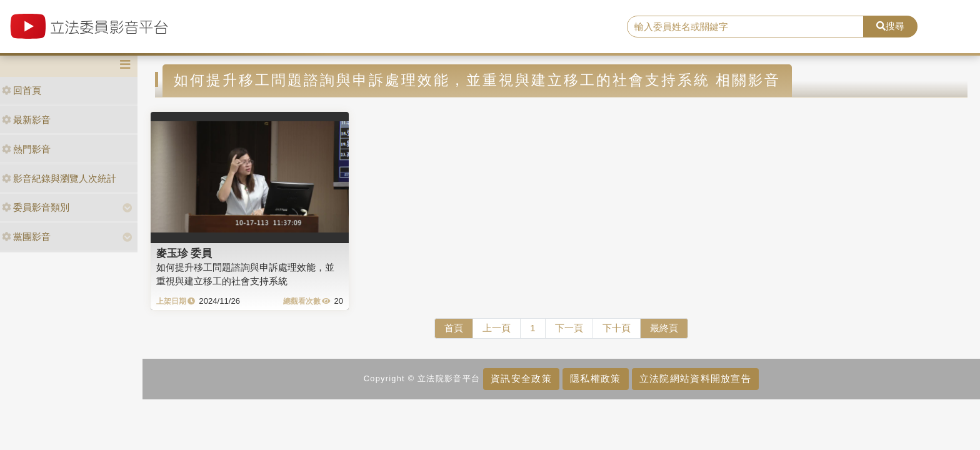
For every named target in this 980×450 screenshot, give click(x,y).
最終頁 (664, 328)
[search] (746, 27)
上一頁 (497, 328)
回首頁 (22, 90)
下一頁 (569, 328)
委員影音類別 (36, 207)
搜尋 (890, 26)
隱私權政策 (595, 378)
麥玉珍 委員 (184, 253)
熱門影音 (26, 149)
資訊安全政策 (521, 378)
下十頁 (617, 328)
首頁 (454, 328)
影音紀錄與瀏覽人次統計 (59, 178)
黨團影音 (26, 237)
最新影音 (26, 120)
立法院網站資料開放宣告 (695, 378)
